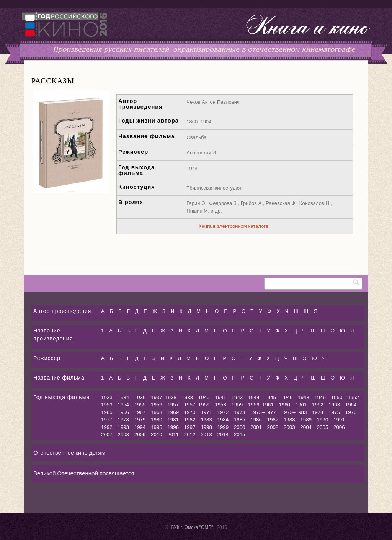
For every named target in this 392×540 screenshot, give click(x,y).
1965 (107, 412)
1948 (304, 397)
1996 (173, 427)
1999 (223, 427)
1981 (173, 420)
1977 (107, 420)
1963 (334, 405)
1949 (320, 397)
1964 (351, 405)
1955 (140, 405)
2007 (107, 434)
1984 (223, 420)
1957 (173, 405)
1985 (240, 420)
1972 (223, 412)
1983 (206, 420)
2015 (240, 434)
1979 (140, 420)
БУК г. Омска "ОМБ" (192, 527)
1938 (188, 397)
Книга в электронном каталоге (234, 226)
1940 (204, 397)
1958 (220, 405)
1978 (123, 420)
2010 (157, 434)
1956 (157, 405)
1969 (173, 412)
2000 (240, 427)
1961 (301, 405)
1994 (140, 427)
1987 (273, 420)
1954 (123, 405)
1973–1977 (263, 412)
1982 (190, 420)
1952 (353, 397)
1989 (306, 420)
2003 (289, 427)
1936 (140, 397)
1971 (206, 412)
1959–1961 (261, 405)
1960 (284, 405)
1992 (107, 427)
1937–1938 (164, 397)
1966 (123, 412)
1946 (287, 397)
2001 (256, 427)
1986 (256, 420)
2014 (223, 434)
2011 (173, 434)
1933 (107, 397)
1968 (157, 412)
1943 (237, 397)
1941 (220, 397)
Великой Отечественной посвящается (84, 473)
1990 (323, 420)
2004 (306, 427)
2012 (190, 434)
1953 (107, 405)
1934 (123, 397)
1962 (318, 405)
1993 (123, 427)
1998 (206, 427)
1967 (140, 412)
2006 (339, 427)
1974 (318, 412)
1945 (270, 397)
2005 (323, 427)
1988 (289, 420)
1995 (157, 427)
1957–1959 (197, 405)
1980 (157, 420)
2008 (123, 434)
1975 (334, 412)
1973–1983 (294, 412)
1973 (240, 412)
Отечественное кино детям (69, 452)
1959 (237, 405)
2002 (273, 427)
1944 (254, 397)
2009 (140, 434)
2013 (206, 434)
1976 (351, 412)
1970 (190, 412)
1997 (190, 427)
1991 (339, 420)
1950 (337, 397)
